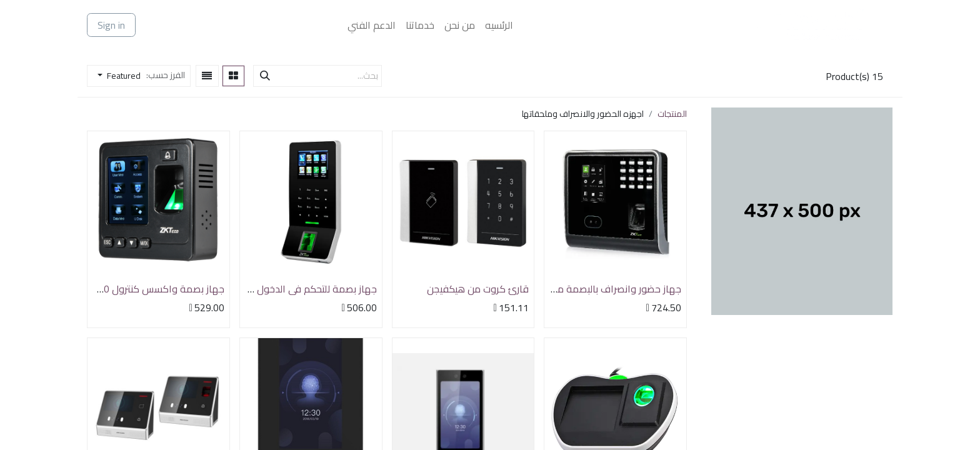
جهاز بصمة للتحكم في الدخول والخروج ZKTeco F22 (272, 289)
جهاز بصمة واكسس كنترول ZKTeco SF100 (135, 289)
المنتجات (672, 114)
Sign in (111, 25)
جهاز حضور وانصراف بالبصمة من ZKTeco (598, 289)
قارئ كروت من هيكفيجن (478, 289)
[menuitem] (499, 25)
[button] (116, 76)
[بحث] (265, 76)
